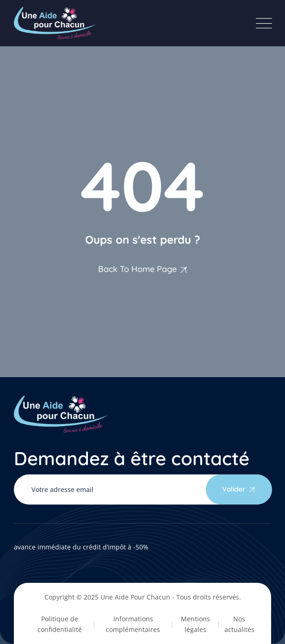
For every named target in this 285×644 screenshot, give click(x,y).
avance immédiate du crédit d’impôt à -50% (81, 547)
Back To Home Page (137, 269)
